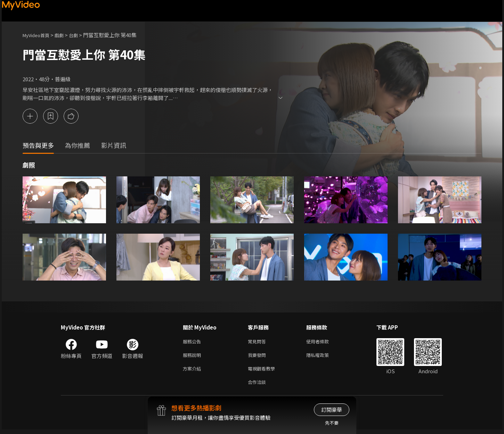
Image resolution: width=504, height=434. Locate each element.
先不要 (332, 423)
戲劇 (65, 35)
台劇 (80, 35)
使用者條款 (323, 342)
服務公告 (193, 342)
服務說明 (193, 357)
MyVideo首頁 (38, 35)
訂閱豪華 (332, 410)
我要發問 (258, 357)
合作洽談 (258, 386)
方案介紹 (193, 371)
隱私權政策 (323, 357)
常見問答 (258, 342)
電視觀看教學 (263, 371)
